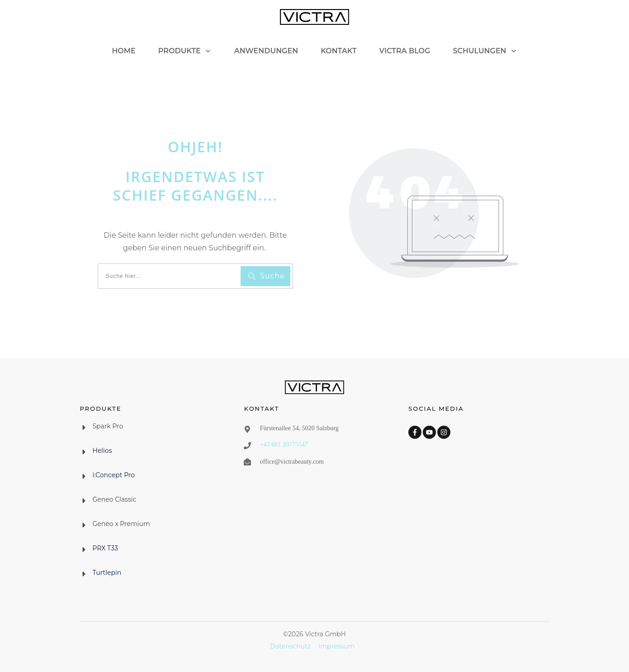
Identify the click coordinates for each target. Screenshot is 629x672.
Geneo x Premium (121, 524)
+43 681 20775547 (284, 444)
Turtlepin (107, 573)
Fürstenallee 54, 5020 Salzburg (299, 428)
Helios (102, 451)
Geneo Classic (115, 499)
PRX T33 (106, 548)
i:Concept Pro (114, 475)
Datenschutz (291, 646)
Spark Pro (108, 426)
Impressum (336, 646)
